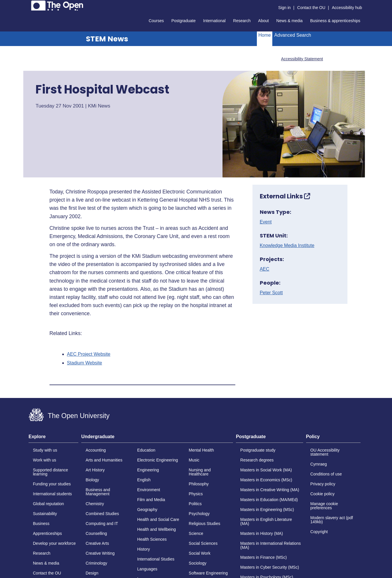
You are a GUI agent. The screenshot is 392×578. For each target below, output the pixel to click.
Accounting (96, 450)
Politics (195, 504)
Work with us (45, 460)
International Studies (156, 559)
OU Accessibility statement (325, 452)
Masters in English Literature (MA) (266, 521)
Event (266, 222)
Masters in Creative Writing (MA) (270, 490)
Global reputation (48, 504)
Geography (147, 510)
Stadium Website (85, 363)
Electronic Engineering (158, 460)
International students (52, 494)
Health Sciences (152, 539)
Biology (92, 480)
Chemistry (95, 504)
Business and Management (98, 492)
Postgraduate (183, 21)
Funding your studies (52, 484)
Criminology (96, 563)
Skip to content (29, 5)
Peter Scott (271, 293)
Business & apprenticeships (335, 21)
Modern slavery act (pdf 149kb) (332, 520)
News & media (289, 21)
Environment (149, 490)
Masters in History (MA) (262, 533)
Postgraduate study (258, 450)
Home (265, 35)
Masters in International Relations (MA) (271, 545)
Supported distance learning (51, 472)
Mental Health (201, 450)
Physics (196, 494)
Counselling (96, 533)
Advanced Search (293, 35)
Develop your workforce (54, 543)
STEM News (107, 39)
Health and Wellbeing (157, 529)
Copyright (319, 532)
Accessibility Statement (302, 59)
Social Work (199, 553)
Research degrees (257, 460)
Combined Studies (102, 514)
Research (242, 21)
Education (146, 450)
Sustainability (45, 514)
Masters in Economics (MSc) (266, 480)
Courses (156, 21)
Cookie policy (323, 494)
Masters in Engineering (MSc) (267, 510)
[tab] (53, 438)
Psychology (199, 514)
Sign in (284, 8)
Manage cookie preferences (324, 506)
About (263, 21)
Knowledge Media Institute (287, 246)
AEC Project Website (89, 354)
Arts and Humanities (104, 460)
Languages (147, 569)
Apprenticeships (47, 533)
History (144, 549)
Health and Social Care (158, 519)
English (144, 480)
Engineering (148, 470)
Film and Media (151, 500)
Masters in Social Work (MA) (266, 470)
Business (41, 524)
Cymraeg (319, 464)
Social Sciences (203, 543)
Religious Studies (204, 524)
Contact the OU (311, 8)
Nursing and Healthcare (200, 472)
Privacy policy (323, 484)
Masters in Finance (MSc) (263, 557)
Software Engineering (208, 573)
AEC (265, 269)
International (214, 21)
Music (194, 460)
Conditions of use (326, 474)
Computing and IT (102, 524)
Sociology (198, 563)
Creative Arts (97, 543)
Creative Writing (100, 553)
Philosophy (199, 484)
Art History (95, 470)
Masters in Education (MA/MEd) (269, 500)
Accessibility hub (347, 8)
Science (196, 533)
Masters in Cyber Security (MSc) (270, 567)
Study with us (45, 450)
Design (92, 573)
